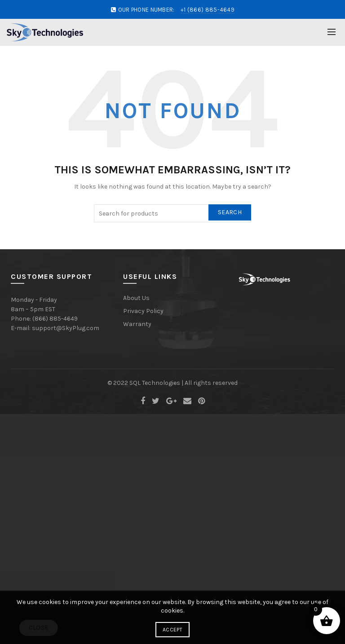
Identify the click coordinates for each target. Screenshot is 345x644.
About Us (136, 298)
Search (230, 212)
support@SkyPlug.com (66, 328)
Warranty (137, 324)
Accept (172, 630)
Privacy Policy (143, 311)
